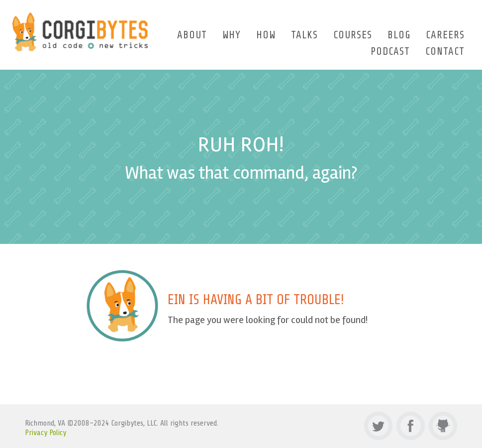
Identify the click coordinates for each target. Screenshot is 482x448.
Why (232, 35)
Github (443, 426)
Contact (445, 51)
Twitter (378, 426)
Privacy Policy (46, 433)
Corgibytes (80, 32)
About (192, 35)
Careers (445, 35)
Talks (304, 35)
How (266, 35)
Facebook (411, 426)
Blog (399, 35)
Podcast (390, 51)
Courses (353, 35)
